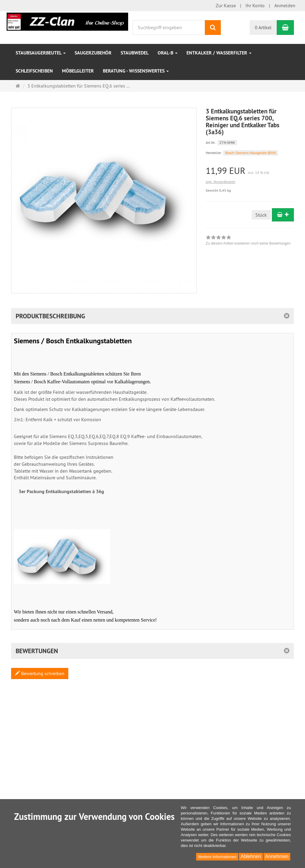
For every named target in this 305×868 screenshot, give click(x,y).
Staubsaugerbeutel (41, 53)
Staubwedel (135, 53)
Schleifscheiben (34, 71)
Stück (261, 215)
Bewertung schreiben (40, 673)
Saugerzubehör (93, 53)
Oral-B (168, 53)
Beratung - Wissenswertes (136, 71)
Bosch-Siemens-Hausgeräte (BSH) (251, 153)
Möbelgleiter (78, 71)
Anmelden (285, 5)
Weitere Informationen (217, 857)
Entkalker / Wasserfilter (219, 53)
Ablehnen (251, 856)
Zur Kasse (226, 5)
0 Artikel (263, 27)
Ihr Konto (255, 5)
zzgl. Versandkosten (221, 182)
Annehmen (277, 856)
